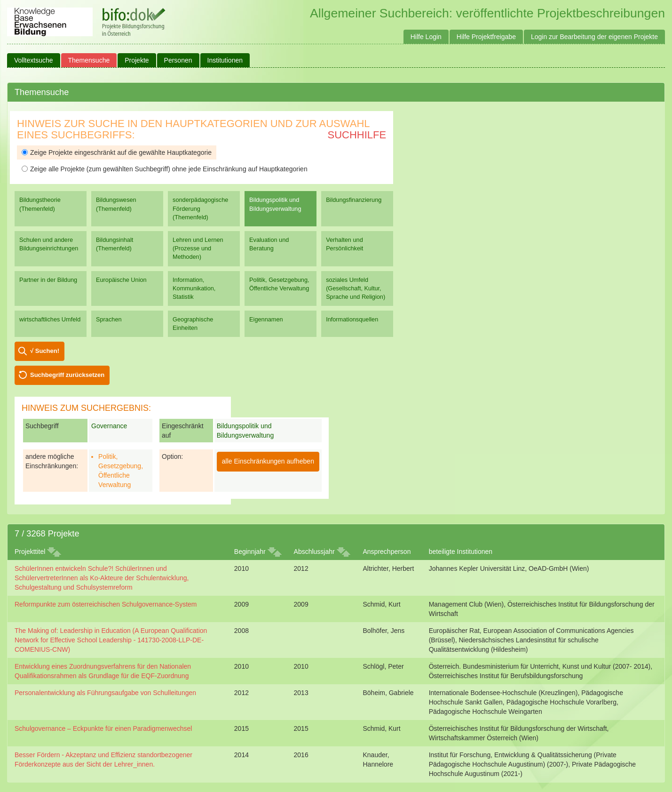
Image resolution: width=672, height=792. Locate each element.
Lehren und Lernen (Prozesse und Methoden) (198, 248)
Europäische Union (121, 280)
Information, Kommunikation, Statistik (194, 288)
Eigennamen (266, 319)
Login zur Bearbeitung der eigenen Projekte (594, 37)
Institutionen (225, 60)
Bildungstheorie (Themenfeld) (40, 204)
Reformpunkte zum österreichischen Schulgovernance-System (106, 604)
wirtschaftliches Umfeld (50, 319)
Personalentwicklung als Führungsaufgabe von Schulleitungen (105, 693)
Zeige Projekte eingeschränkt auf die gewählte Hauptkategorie (117, 152)
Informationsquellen (352, 319)
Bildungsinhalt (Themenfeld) (115, 244)
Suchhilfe (357, 135)
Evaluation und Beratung (269, 244)
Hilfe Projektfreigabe (486, 37)
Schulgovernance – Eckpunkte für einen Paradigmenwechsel (103, 728)
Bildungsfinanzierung (354, 200)
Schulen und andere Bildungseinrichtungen (49, 244)
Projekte (137, 60)
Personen (178, 60)
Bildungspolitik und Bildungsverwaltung (275, 204)
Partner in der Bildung (48, 280)
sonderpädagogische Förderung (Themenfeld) (200, 208)
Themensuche (89, 60)
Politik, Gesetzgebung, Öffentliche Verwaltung (279, 284)
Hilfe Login (426, 37)
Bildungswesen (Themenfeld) (116, 204)
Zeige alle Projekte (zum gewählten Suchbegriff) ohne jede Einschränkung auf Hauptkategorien (165, 169)
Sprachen (109, 319)
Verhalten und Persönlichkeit (344, 244)
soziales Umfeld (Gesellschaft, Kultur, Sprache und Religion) (356, 288)
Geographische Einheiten (193, 324)
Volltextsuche (34, 60)
